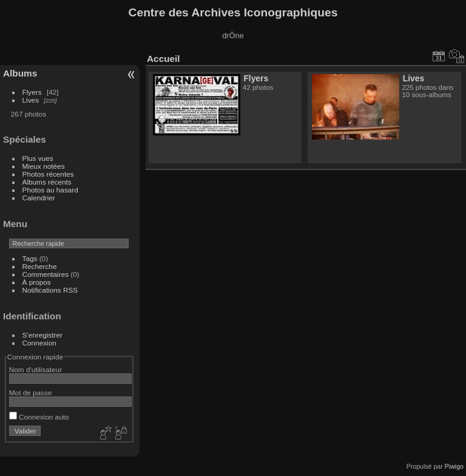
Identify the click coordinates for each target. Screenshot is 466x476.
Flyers (32, 92)
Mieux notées (44, 166)
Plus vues (38, 158)
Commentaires (46, 274)
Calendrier (39, 198)
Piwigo (454, 466)
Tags (30, 258)
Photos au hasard (50, 190)
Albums (20, 73)
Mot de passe (31, 393)
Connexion (39, 343)
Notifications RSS (50, 290)
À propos (37, 282)
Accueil (164, 59)
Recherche (40, 266)
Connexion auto (39, 417)
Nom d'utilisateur (35, 369)
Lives (31, 100)
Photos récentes (48, 174)
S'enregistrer (42, 335)
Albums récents (47, 182)
